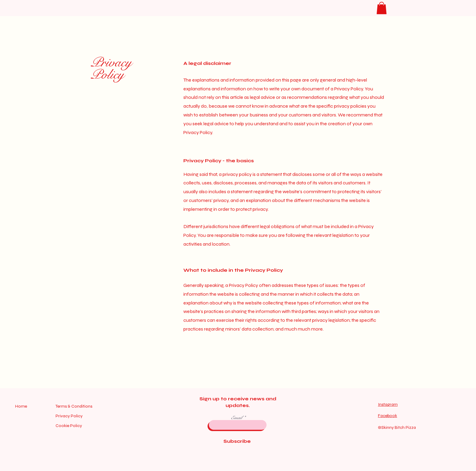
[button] (382, 8)
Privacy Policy (111, 69)
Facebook (388, 416)
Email (237, 418)
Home (22, 406)
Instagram (388, 404)
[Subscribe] (237, 441)
